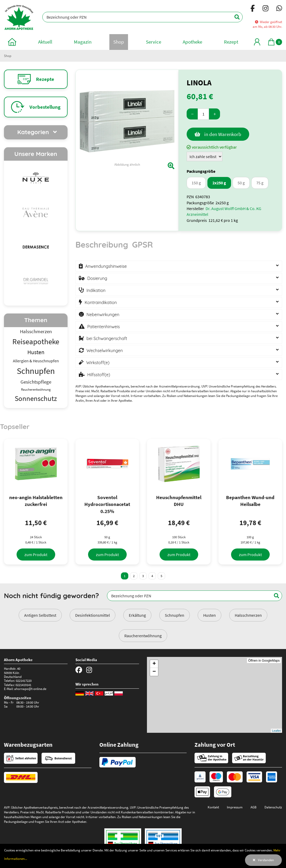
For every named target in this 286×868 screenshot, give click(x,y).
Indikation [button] (96, 290)
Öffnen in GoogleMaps (264, 661)
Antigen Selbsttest (40, 615)
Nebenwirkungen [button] (103, 315)
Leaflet (276, 731)
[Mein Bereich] (257, 42)
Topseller (15, 426)
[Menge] (203, 114)
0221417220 (24, 681)
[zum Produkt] (36, 555)
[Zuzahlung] (205, 156)
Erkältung (137, 615)
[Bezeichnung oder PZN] (142, 17)
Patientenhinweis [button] (104, 327)
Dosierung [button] (97, 278)
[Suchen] (234, 17)
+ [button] (154, 664)
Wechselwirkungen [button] (105, 351)
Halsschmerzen (248, 615)
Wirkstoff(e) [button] (98, 363)
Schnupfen (175, 615)
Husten (210, 615)
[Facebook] (253, 9)
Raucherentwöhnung (143, 636)
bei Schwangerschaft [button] (107, 338)
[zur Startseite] (12, 42)
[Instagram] (265, 9)
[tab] (102, 247)
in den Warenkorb (223, 134)
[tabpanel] (179, 320)
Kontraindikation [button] (101, 302)
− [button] (154, 672)
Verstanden (266, 860)
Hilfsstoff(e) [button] (99, 375)
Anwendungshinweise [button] (106, 266)
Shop (8, 56)
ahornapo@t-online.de (30, 689)
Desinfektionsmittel (93, 615)
